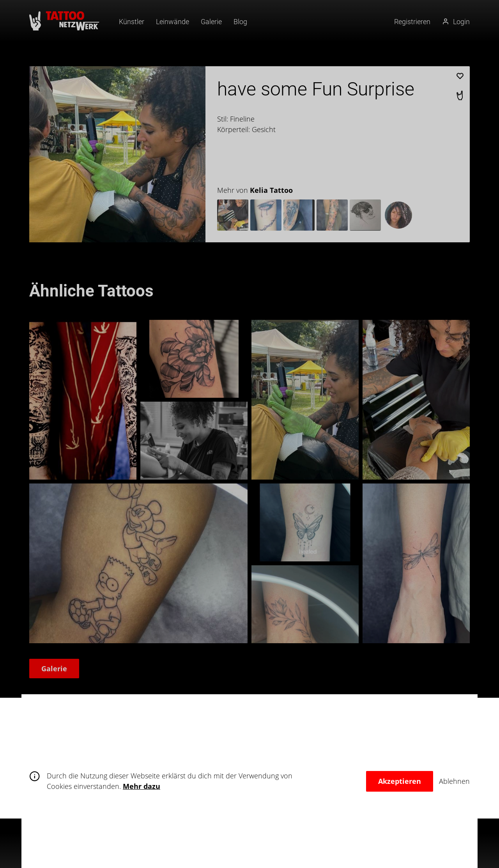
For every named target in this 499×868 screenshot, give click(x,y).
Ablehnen (454, 781)
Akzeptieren (400, 781)
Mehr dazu (142, 786)
